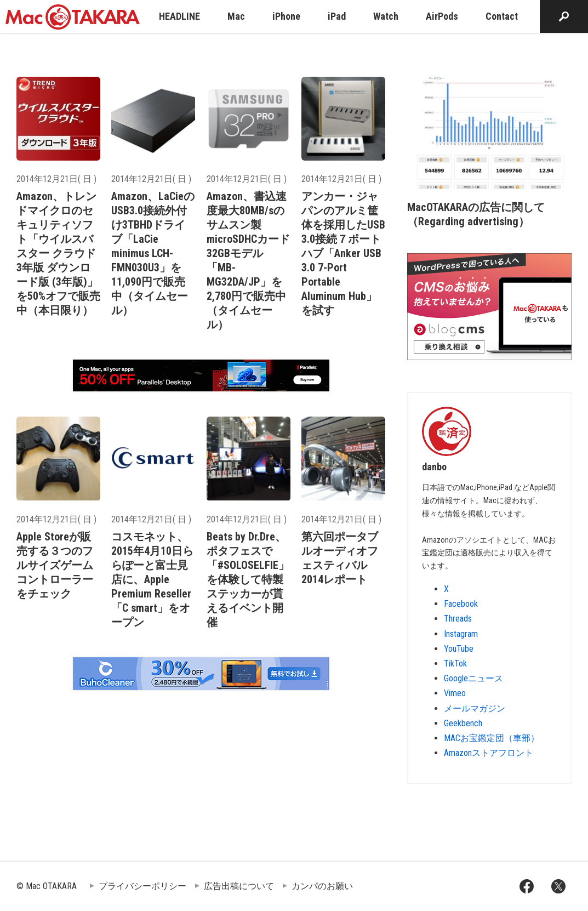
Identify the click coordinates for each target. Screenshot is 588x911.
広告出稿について (239, 886)
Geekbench (463, 723)
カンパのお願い (322, 886)
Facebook (461, 604)
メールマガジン (475, 708)
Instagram (461, 634)
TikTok (455, 664)
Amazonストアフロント (489, 753)
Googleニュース (473, 678)
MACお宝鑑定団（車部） (492, 738)
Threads (458, 619)
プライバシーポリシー (142, 886)
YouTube (459, 649)
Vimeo (455, 693)
